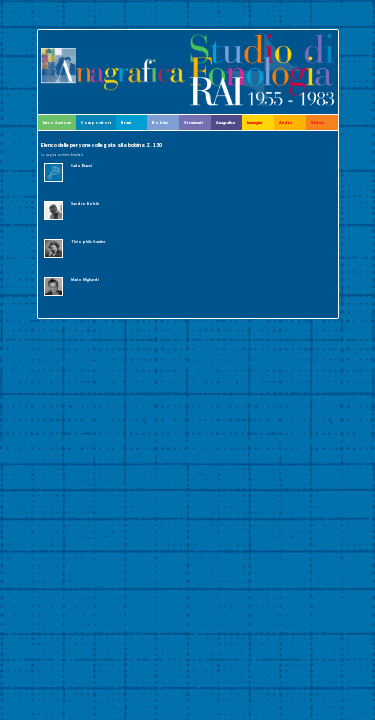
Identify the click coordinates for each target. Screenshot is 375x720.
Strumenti (193, 122)
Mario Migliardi (85, 279)
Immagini (254, 122)
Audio (286, 122)
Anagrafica (225, 122)
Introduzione (57, 122)
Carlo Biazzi (81, 165)
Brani (126, 122)
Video (318, 122)
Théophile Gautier (88, 241)
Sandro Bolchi (85, 203)
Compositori (96, 122)
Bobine (160, 122)
